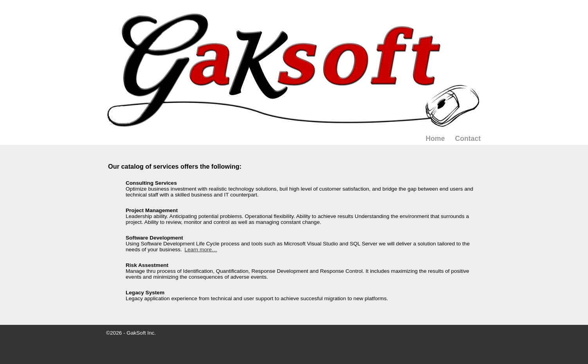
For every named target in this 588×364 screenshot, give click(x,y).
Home (435, 139)
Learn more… (201, 250)
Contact (468, 139)
